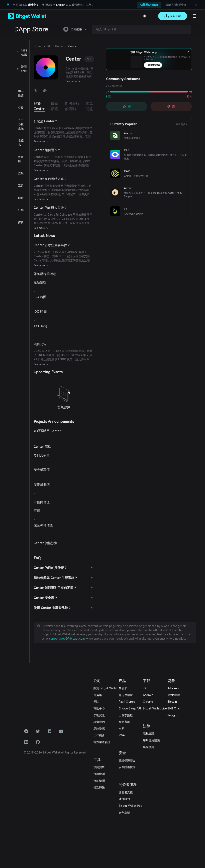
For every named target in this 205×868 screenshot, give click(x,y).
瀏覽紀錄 (22, 69)
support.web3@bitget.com (67, 639)
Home (38, 46)
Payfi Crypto (127, 702)
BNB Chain (174, 708)
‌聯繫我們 (99, 722)
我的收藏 (22, 52)
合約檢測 (99, 781)
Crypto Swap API (130, 708)
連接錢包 (124, 799)
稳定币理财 (126, 695)
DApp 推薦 (22, 93)
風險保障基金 (127, 761)
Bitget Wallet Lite (155, 708)
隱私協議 (149, 733)
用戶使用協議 (151, 740)
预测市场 (124, 722)
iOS (145, 688)
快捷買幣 (99, 767)
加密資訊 (99, 715)
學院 (96, 702)
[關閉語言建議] (196, 5)
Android (148, 695)
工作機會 (99, 735)
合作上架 (124, 813)
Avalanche (174, 695)
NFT (89, 59)
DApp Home (55, 46)
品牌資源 (99, 729)
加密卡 (123, 688)
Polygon (173, 715)
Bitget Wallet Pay (130, 806)
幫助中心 (99, 708)
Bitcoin (172, 702)
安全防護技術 (127, 767)
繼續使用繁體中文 (176, 5)
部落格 (98, 695)
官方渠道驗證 (102, 742)
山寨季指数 (126, 715)
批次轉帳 (99, 787)
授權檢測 (99, 774)
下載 (147, 681)
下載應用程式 (156, 65)
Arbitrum (173, 688)
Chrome (148, 702)
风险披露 (149, 747)
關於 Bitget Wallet (106, 688)
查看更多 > (182, 124)
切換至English (149, 5)
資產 (171, 681)
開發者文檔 (126, 792)
